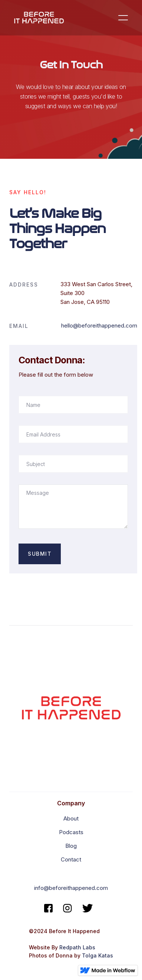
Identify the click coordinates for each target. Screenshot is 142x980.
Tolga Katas (98, 955)
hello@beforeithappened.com (99, 325)
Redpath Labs (77, 947)
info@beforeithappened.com (71, 888)
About (71, 818)
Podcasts (71, 832)
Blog (71, 846)
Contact (71, 859)
